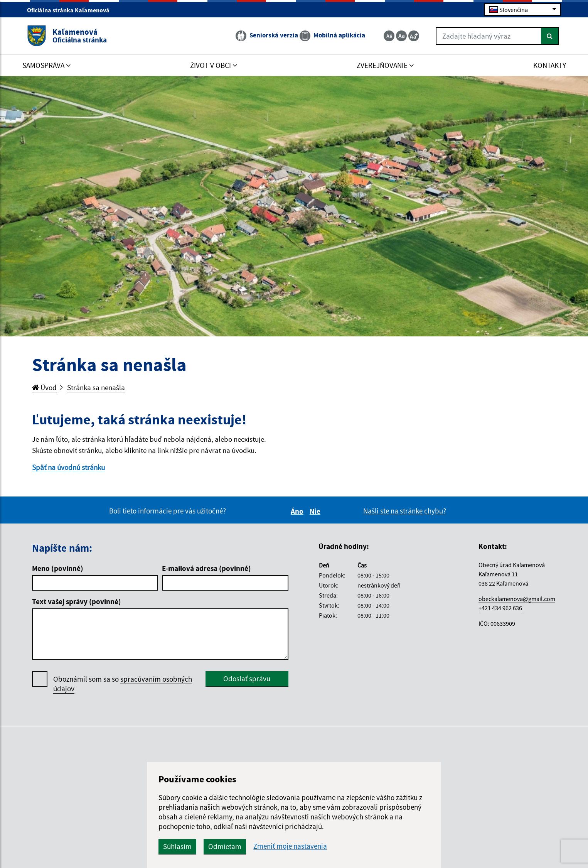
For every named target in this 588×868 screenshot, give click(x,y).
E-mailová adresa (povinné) (206, 568)
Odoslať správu (247, 679)
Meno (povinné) (58, 568)
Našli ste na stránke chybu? (405, 511)
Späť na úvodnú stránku (68, 467)
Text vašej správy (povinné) (77, 601)
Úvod (44, 387)
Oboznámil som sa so (123, 684)
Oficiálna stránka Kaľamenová (72, 10)
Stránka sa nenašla (96, 387)
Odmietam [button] (225, 846)
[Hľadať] (550, 36)
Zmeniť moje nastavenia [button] (290, 846)
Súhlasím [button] (177, 846)
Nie (316, 511)
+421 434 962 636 (500, 608)
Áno (298, 511)
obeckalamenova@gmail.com (517, 599)
